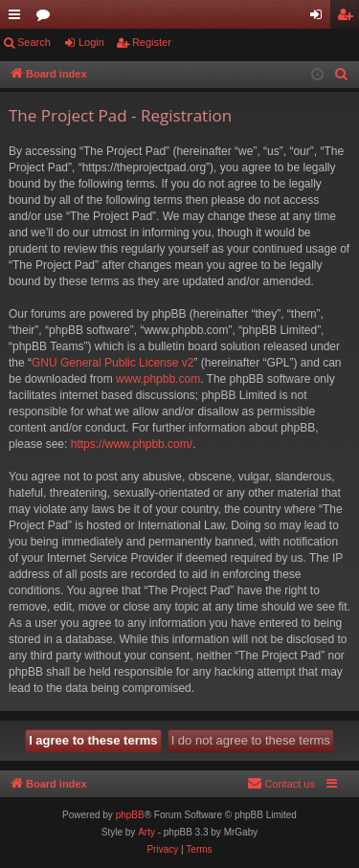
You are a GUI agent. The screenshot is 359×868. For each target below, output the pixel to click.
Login (91, 42)
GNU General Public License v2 (112, 363)
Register (152, 42)
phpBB (130, 815)
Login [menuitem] (320, 18)
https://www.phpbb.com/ (132, 444)
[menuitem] (342, 75)
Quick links (18, 18)
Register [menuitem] (349, 18)
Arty (146, 832)
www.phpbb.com (158, 379)
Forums (47, 18)
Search (34, 42)
